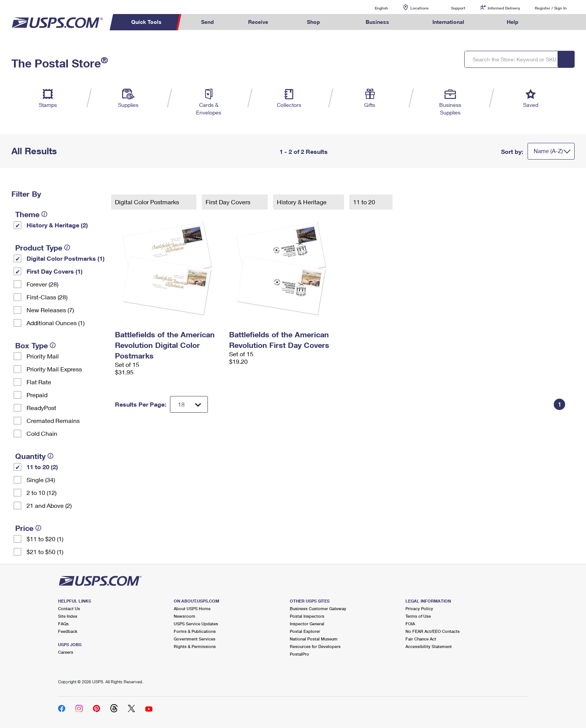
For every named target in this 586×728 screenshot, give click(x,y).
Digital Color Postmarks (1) (66, 258)
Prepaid (37, 395)
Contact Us (69, 608)
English (374, 8)
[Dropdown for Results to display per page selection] (189, 404)
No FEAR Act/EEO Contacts (433, 631)
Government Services (195, 639)
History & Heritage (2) (57, 225)
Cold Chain (42, 433)
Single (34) (41, 480)
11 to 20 (365, 202)
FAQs (63, 624)
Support (458, 8)
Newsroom (185, 616)
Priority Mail (43, 356)
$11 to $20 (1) (45, 539)
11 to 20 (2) (42, 467)
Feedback (68, 631)
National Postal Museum (314, 639)
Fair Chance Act (421, 639)
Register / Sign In (551, 8)
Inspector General (307, 624)
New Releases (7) (50, 310)
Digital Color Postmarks (148, 202)
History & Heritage (302, 202)
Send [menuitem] (207, 22)
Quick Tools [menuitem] (146, 22)
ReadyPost (41, 408)
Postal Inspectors (307, 616)
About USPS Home (192, 608)
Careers (66, 652)
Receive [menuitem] (258, 22)
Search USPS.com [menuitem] (550, 22)
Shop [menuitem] (313, 22)
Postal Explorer (305, 631)
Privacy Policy (419, 608)
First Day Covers (229, 202)
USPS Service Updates (196, 624)
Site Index (68, 616)
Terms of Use (418, 616)
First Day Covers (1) (55, 271)
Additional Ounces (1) (56, 323)
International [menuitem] (448, 22)
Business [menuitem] (377, 22)
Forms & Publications (195, 631)
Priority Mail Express (54, 369)
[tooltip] (44, 214)
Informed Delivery (504, 8)
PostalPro (299, 654)
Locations (419, 8)
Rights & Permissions (195, 646)
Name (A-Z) (548, 151)
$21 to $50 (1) (45, 552)
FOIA (410, 624)
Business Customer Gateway (318, 608)
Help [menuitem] (513, 22)
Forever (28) (42, 284)
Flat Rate (39, 382)
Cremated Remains (53, 420)
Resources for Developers (315, 646)
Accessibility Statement (429, 646)
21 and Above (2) (49, 505)
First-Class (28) (47, 297)
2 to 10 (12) (42, 492)
